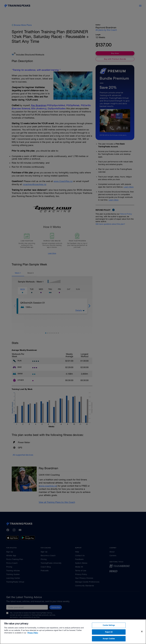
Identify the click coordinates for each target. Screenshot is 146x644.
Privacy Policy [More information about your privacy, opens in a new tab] (33, 637)
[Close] (142, 636)
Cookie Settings (109, 630)
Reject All (109, 637)
